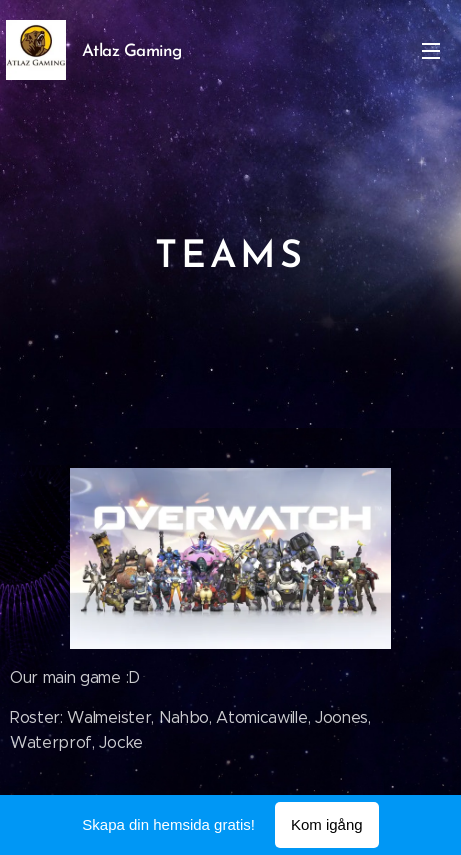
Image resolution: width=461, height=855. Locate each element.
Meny (431, 51)
